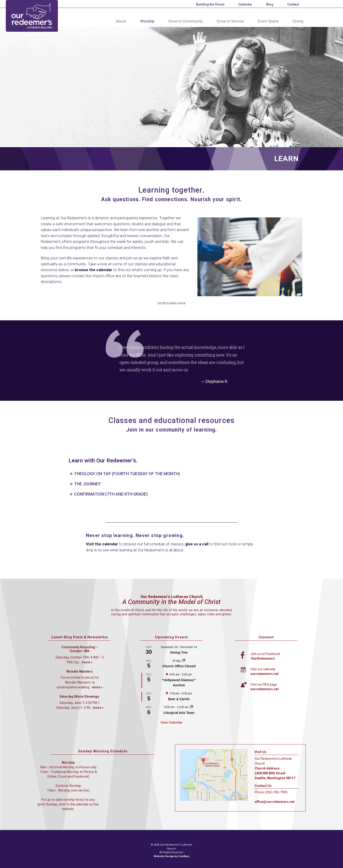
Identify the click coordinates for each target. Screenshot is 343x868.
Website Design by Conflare (171, 856)
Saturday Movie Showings (80, 696)
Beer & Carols (179, 699)
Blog (270, 4)
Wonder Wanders (80, 671)
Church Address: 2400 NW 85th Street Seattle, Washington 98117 (275, 773)
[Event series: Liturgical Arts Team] (191, 707)
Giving (298, 21)
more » (87, 662)
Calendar (245, 4)
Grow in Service (230, 21)
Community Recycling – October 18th (80, 649)
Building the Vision (210, 4)
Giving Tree (179, 652)
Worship (147, 21)
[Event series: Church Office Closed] (184, 661)
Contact (293, 4)
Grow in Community (186, 21)
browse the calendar (94, 270)
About (121, 21)
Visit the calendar (102, 544)
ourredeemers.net (265, 674)
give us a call (197, 544)
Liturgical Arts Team (179, 713)
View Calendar (171, 722)
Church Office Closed (179, 666)
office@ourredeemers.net (275, 802)
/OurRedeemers (263, 658)
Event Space (268, 21)
